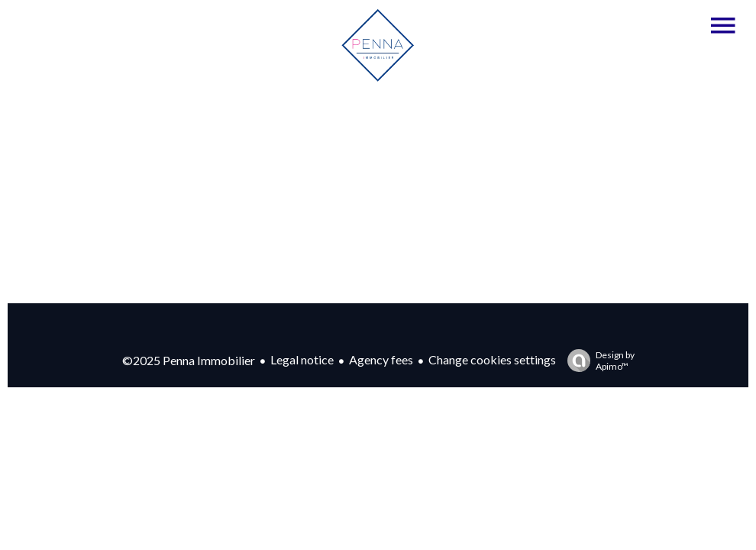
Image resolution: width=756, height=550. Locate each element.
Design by (597, 361)
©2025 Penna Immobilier (189, 360)
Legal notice (302, 359)
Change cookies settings (492, 359)
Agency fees (381, 359)
